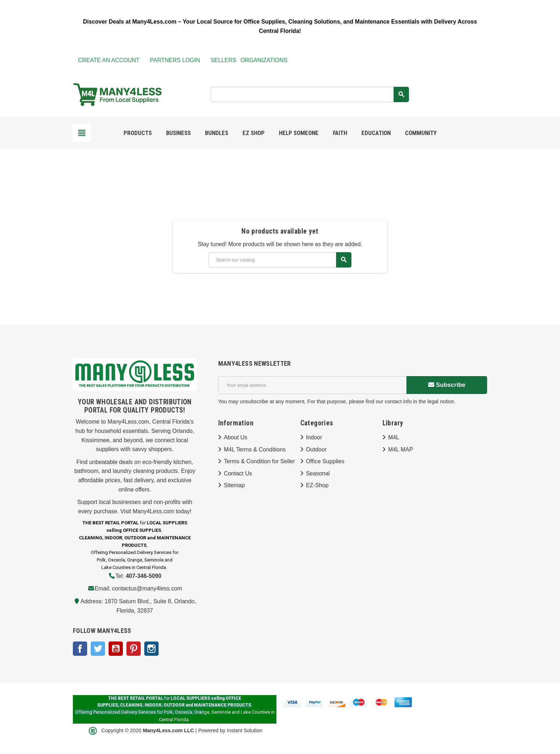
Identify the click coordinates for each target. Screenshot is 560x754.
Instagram (151, 649)
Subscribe (447, 385)
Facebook (80, 649)
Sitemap (234, 485)
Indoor (314, 437)
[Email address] (312, 385)
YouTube (116, 649)
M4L (394, 437)
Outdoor (316, 450)
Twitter (98, 649)
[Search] (310, 94)
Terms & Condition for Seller (259, 461)
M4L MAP (401, 450)
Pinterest (134, 649)
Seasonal (318, 473)
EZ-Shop (317, 485)
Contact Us (238, 473)
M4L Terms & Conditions (255, 450)
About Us (236, 437)
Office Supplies (325, 461)
